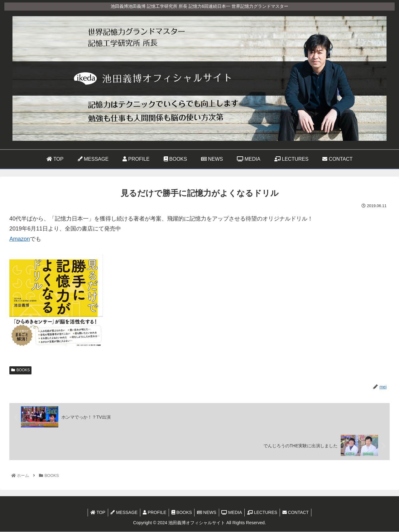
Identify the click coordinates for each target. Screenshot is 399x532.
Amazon (20, 239)
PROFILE (152, 513)
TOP (93, 513)
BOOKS (20, 370)
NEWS (207, 513)
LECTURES (266, 513)
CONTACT (301, 513)
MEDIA (234, 513)
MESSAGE (120, 513)
